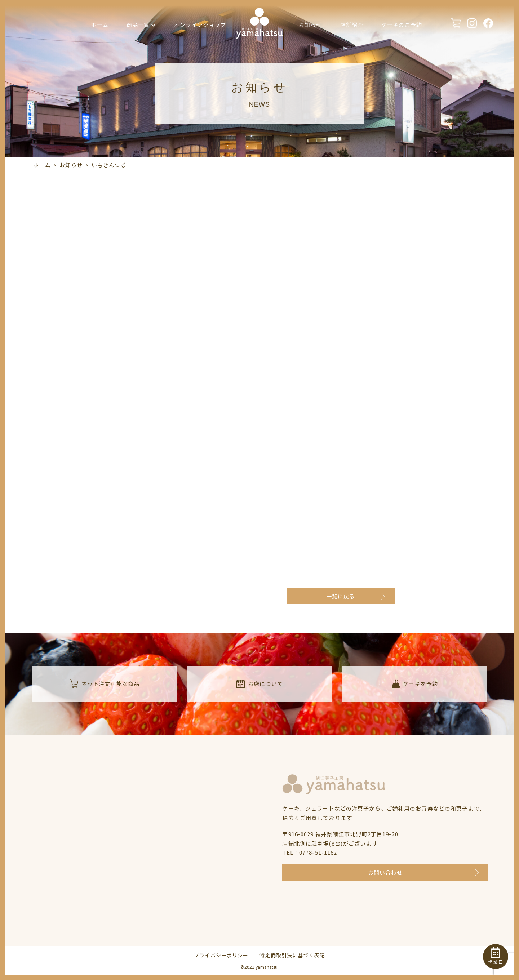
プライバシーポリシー (221, 955)
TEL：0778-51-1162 (310, 852)
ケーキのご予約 (402, 25)
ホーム (99, 25)
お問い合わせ (385, 872)
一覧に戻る (341, 596)
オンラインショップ (200, 25)
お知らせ (310, 25)
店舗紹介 (352, 25)
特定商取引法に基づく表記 (292, 955)
